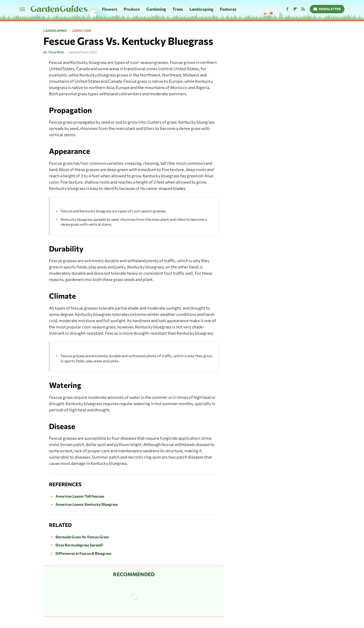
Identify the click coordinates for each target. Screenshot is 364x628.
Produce (132, 9)
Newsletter (327, 9)
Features (228, 9)
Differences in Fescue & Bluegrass (83, 553)
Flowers (110, 9)
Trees (178, 9)
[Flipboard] (295, 9)
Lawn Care (81, 31)
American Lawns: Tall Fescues (80, 496)
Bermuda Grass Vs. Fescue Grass (82, 537)
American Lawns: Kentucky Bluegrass (87, 504)
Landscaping (201, 9)
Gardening (156, 9)
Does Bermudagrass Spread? (79, 545)
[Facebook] (287, 9)
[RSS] (303, 9)
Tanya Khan (56, 52)
